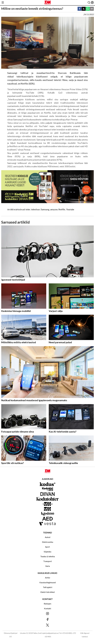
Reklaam (47, 604)
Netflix (62, 209)
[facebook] (80, 9)
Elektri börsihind (47, 592)
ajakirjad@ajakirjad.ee (50, 633)
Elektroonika (48, 542)
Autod (48, 537)
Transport (48, 561)
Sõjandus (48, 552)
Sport (47, 547)
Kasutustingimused (48, 582)
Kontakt (48, 608)
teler (28, 209)
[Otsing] (89, 3)
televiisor (35, 209)
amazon (54, 209)
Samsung (45, 209)
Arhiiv (48, 578)
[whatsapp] (88, 9)
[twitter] (84, 9)
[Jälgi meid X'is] (47, 625)
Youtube (70, 209)
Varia (47, 566)
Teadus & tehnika (48, 556)
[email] (92, 9)
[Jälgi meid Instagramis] (47, 614)
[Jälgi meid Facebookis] (47, 620)
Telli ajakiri (48, 587)
